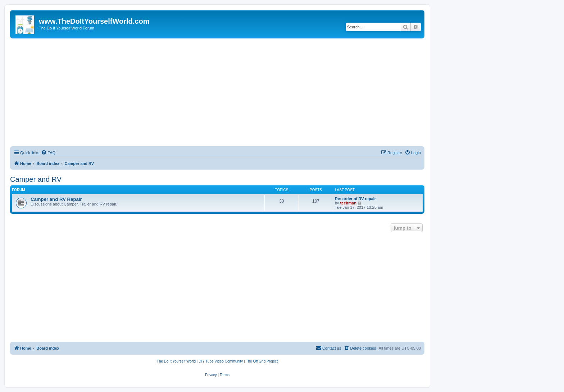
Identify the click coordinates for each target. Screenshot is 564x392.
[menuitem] (48, 153)
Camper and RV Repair (56, 199)
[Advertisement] (217, 92)
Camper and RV (36, 179)
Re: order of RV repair (355, 199)
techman (348, 203)
